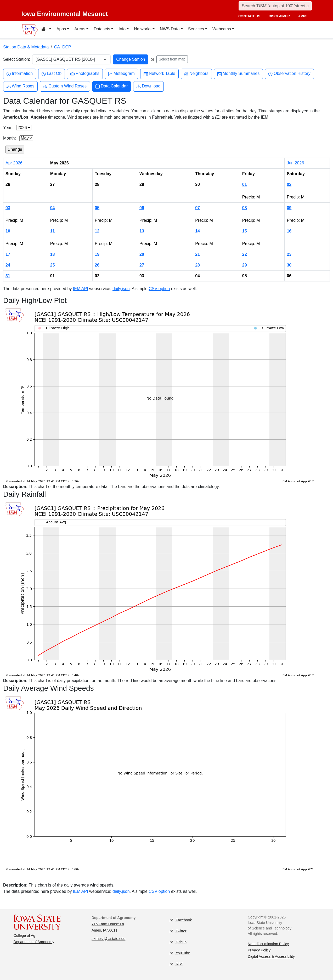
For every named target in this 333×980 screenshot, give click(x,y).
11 (53, 231)
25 (53, 265)
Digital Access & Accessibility (271, 956)
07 (197, 208)
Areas (80, 29)
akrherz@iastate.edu (108, 939)
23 (289, 254)
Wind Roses (20, 86)
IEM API (81, 289)
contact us (249, 16)
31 (8, 276)
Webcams (222, 29)
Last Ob (52, 74)
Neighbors (196, 74)
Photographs (85, 74)
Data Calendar (112, 86)
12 (97, 231)
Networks (143, 29)
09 (289, 208)
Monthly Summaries (238, 74)
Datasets (102, 29)
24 (8, 265)
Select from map (172, 59)
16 (289, 231)
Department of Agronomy (34, 942)
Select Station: (17, 59)
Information (20, 74)
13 (142, 231)
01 (245, 184)
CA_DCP (63, 47)
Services (196, 29)
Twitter (178, 931)
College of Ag (24, 935)
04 (53, 208)
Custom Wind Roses (65, 86)
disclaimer (279, 16)
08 (245, 208)
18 (53, 254)
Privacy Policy (259, 950)
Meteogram (122, 74)
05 (97, 208)
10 (8, 231)
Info (122, 29)
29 (245, 265)
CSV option (159, 289)
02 (289, 184)
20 (142, 254)
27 (142, 265)
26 (97, 265)
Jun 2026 (295, 163)
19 (97, 254)
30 (289, 265)
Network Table (159, 74)
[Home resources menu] (46, 30)
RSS (177, 964)
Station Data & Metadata (26, 47)
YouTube (180, 953)
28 (197, 265)
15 (245, 231)
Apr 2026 (14, 163)
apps (303, 16)
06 (142, 208)
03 (8, 208)
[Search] (275, 6)
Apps (61, 29)
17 (8, 254)
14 (197, 231)
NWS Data (170, 29)
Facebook (181, 920)
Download (148, 86)
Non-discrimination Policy (268, 944)
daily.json (121, 289)
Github (178, 942)
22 (245, 254)
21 (197, 254)
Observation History (289, 74)
